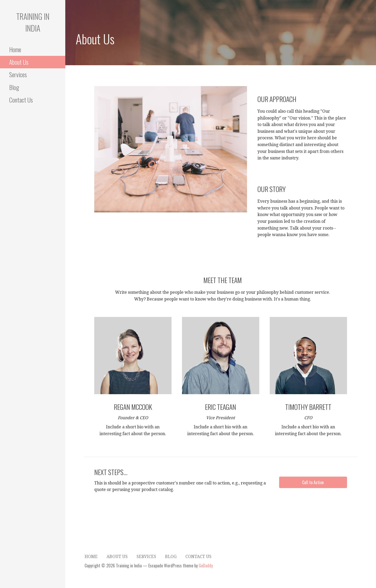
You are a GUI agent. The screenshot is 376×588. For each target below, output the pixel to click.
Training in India (33, 22)
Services (18, 74)
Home (15, 49)
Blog (14, 87)
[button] (313, 482)
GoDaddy (206, 566)
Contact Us (21, 100)
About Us (19, 62)
